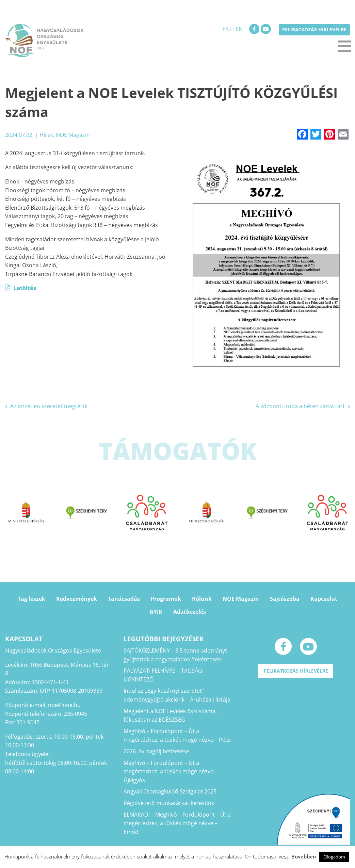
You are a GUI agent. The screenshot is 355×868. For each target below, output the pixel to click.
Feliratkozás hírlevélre (314, 29)
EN (239, 29)
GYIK (156, 612)
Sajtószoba (285, 599)
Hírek (46, 135)
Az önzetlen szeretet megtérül (49, 406)
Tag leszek (31, 599)
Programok (166, 599)
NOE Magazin (73, 135)
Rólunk (202, 599)
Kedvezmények (77, 599)
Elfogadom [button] (334, 857)
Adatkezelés (190, 612)
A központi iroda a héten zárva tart (300, 406)
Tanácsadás (124, 599)
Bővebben (304, 856)
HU (227, 29)
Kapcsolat (324, 599)
